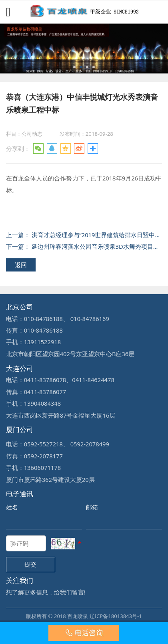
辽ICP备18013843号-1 (116, 616)
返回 (21, 265)
